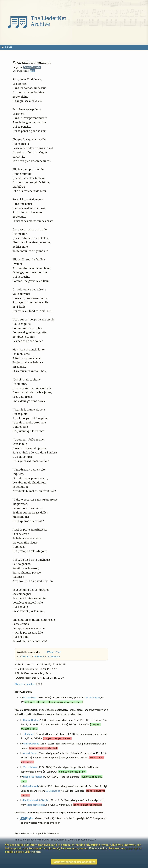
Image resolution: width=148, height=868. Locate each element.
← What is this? (51, 652)
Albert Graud (30, 753)
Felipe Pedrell (30, 786)
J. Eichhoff (29, 734)
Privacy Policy (98, 848)
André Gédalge (31, 744)
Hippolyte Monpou (33, 777)
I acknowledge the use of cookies (74, 862)
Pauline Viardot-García (36, 800)
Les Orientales (92, 698)
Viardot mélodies (36, 805)
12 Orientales (53, 791)
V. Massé (39, 656)
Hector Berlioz (31, 720)
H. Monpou (54, 656)
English (30, 818)
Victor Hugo (30, 698)
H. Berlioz (25, 656)
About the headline (25, 684)
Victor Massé (30, 767)
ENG (32, 71)
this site (36, 852)
